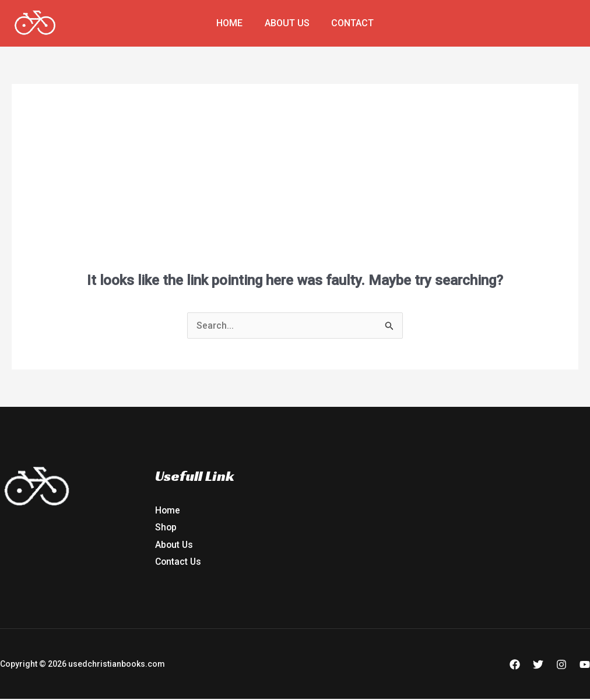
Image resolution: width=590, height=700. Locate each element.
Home (233, 23)
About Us (287, 23)
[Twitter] (538, 666)
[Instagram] (561, 666)
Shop (166, 528)
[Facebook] (515, 666)
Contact (350, 23)
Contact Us (179, 562)
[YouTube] (585, 666)
